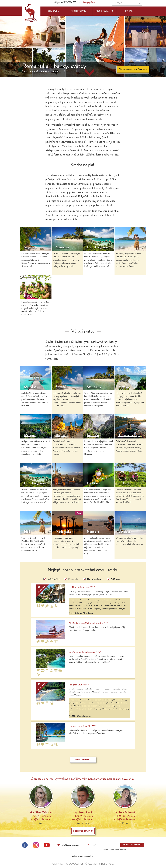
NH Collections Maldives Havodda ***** (89, 623)
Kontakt (129, 11)
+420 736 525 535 (125, 816)
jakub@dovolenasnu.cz (83, 819)
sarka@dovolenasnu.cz (41, 819)
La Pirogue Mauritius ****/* (82, 587)
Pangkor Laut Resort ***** (82, 685)
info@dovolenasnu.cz (70, 845)
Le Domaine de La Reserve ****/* (85, 652)
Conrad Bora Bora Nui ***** (83, 726)
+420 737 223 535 (41, 816)
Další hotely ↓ (83, 760)
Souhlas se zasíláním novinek (114, 849)
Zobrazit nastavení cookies (83, 856)
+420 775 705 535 (83, 816)
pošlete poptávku (88, 2)
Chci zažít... (53, 11)
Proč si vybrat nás (104, 11)
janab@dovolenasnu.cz (125, 819)
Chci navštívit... (79, 11)
